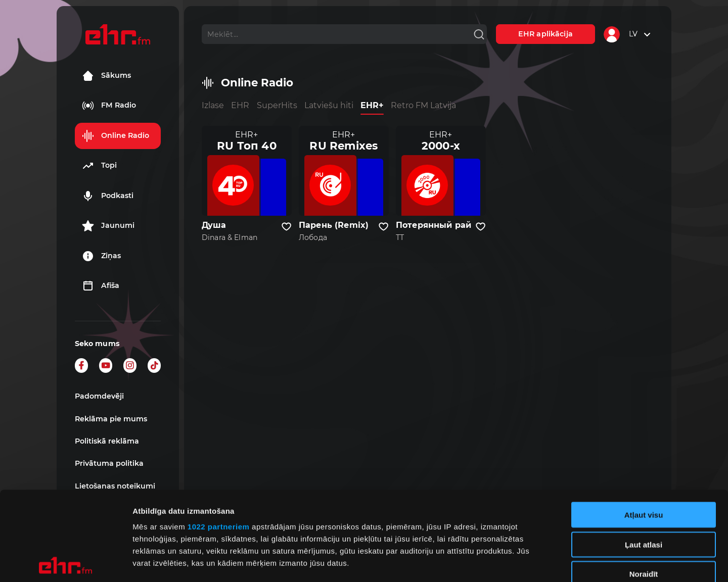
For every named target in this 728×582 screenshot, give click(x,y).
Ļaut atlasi (644, 455)
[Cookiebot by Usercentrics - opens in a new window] (65, 562)
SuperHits (277, 105)
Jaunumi (108, 226)
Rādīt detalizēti (551, 562)
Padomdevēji (99, 396)
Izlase (213, 105)
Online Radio (116, 136)
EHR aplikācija (545, 34)
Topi (99, 166)
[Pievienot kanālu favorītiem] (286, 227)
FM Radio (109, 106)
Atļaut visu (644, 426)
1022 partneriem (219, 438)
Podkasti (108, 196)
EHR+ (372, 105)
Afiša (101, 286)
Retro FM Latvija (423, 105)
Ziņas (101, 256)
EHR (240, 105)
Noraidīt (644, 485)
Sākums (106, 76)
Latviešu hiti (329, 105)
